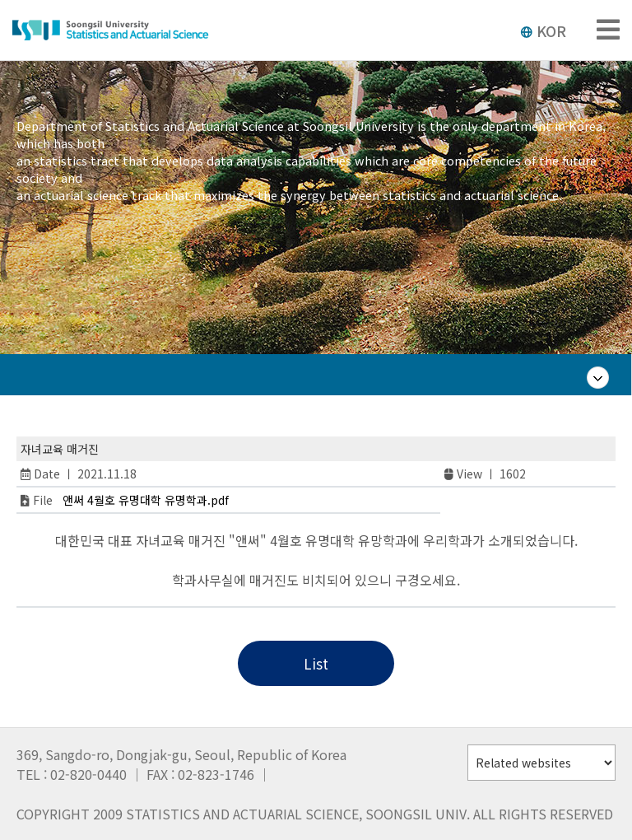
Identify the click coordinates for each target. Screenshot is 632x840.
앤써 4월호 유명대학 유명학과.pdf (146, 500)
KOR (543, 30)
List (316, 663)
